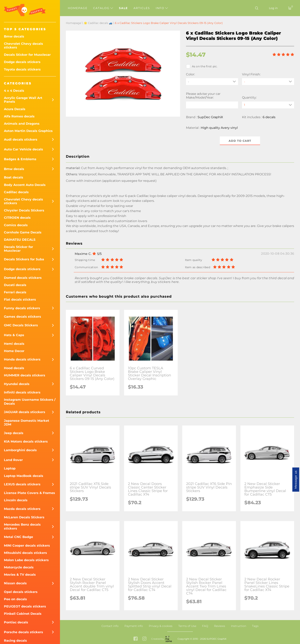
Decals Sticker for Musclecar (27, 55)
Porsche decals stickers (23, 632)
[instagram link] (144, 639)
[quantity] (268, 105)
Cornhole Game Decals (23, 232)
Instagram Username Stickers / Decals (30, 402)
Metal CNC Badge (18, 537)
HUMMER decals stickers (25, 375)
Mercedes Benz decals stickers (22, 526)
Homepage (78, 8)
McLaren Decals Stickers (24, 517)
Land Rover (13, 460)
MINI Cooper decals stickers (27, 546)
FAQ (205, 626)
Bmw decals (14, 36)
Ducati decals (15, 285)
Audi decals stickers (21, 140)
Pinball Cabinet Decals (23, 614)
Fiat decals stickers (20, 300)
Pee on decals (15, 599)
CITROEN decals (17, 218)
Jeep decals (14, 433)
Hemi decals (14, 344)
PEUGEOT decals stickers (25, 606)
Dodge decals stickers (22, 62)
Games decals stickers (23, 317)
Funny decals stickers (22, 308)
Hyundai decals (17, 384)
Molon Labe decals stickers (26, 560)
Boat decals (14, 177)
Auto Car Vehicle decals (23, 149)
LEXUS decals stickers (22, 484)
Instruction (239, 626)
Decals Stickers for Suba (24, 259)
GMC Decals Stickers (21, 325)
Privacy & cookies (161, 626)
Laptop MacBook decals (24, 476)
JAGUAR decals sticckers (25, 412)
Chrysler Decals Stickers (24, 210)
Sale (123, 8)
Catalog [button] (103, 8)
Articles (142, 8)
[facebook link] (136, 639)
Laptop (10, 468)
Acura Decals (15, 109)
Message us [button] (296, 480)
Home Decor (14, 351)
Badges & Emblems (20, 159)
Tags (255, 626)
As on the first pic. (202, 66)
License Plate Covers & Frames (29, 493)
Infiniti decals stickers (22, 392)
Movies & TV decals (20, 575)
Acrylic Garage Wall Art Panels (23, 100)
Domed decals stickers (23, 278)
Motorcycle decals (19, 567)
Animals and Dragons (22, 124)
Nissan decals (15, 583)
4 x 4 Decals (14, 91)
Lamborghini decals (20, 450)
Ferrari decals (15, 292)
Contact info (110, 626)
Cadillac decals (16, 192)
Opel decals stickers (21, 592)
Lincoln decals (16, 500)
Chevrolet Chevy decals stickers (23, 46)
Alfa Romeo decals (19, 116)
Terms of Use (187, 626)
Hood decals (14, 368)
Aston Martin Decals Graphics (28, 131)
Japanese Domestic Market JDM (27, 423)
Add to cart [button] (240, 141)
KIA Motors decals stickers (26, 441)
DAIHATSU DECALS (20, 240)
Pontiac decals (16, 622)
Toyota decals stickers (22, 69)
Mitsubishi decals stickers (25, 553)
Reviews (220, 626)
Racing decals (15, 641)
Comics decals (16, 225)
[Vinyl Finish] (268, 82)
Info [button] (162, 8)
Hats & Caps (14, 335)
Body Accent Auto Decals (25, 185)
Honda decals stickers (22, 359)
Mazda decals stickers (22, 509)
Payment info (134, 626)
